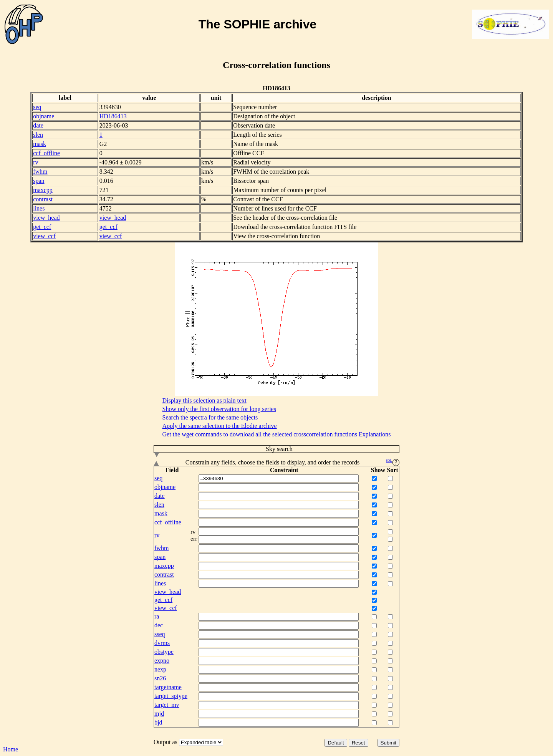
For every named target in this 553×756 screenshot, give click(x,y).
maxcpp (43, 190)
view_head (46, 218)
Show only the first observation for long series (219, 409)
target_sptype (171, 696)
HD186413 (113, 116)
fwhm (40, 172)
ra (157, 616)
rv (36, 162)
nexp (160, 669)
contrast (43, 199)
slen (38, 135)
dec (159, 625)
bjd (158, 722)
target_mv (167, 705)
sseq (160, 634)
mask (40, 144)
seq (37, 107)
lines (39, 208)
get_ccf (42, 227)
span (39, 181)
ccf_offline (46, 153)
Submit (388, 743)
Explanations (375, 434)
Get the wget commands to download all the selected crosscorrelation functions (260, 434)
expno (162, 661)
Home (11, 749)
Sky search (223, 449)
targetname (168, 687)
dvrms (162, 643)
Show (378, 470)
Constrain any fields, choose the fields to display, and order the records (276, 463)
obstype (164, 652)
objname (44, 116)
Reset (358, 743)
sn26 (160, 678)
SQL (389, 461)
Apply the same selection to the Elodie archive (220, 426)
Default (336, 743)
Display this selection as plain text (204, 400)
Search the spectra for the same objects (210, 417)
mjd (159, 714)
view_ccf (44, 236)
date (38, 125)
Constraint (284, 470)
